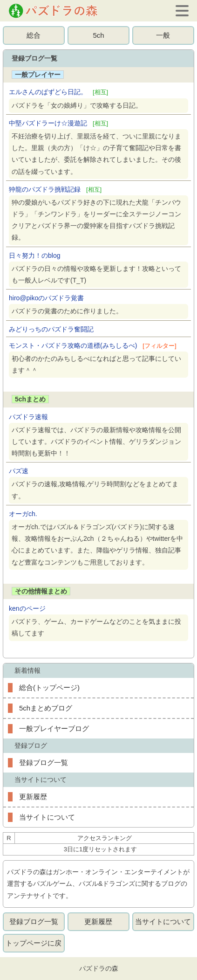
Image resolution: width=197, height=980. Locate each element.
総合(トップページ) (49, 687)
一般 (163, 35)
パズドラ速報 (28, 417)
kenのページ (27, 608)
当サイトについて (47, 817)
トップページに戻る (34, 946)
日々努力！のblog (34, 255)
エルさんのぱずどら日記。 (58, 92)
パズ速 (19, 471)
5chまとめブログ (46, 708)
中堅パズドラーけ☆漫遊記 (58, 123)
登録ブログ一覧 (44, 763)
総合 (34, 35)
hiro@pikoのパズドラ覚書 (46, 298)
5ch (98, 35)
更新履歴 (33, 797)
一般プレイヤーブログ (54, 728)
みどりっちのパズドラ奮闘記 (51, 329)
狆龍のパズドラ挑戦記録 (55, 189)
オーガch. (23, 514)
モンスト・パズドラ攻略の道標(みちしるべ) (93, 345)
